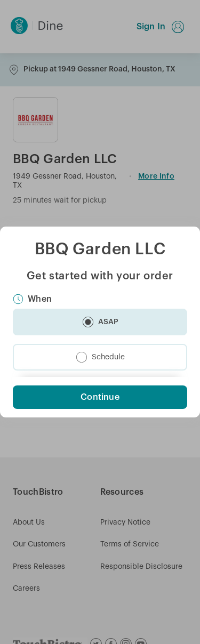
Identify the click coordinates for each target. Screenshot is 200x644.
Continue (100, 397)
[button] (100, 322)
